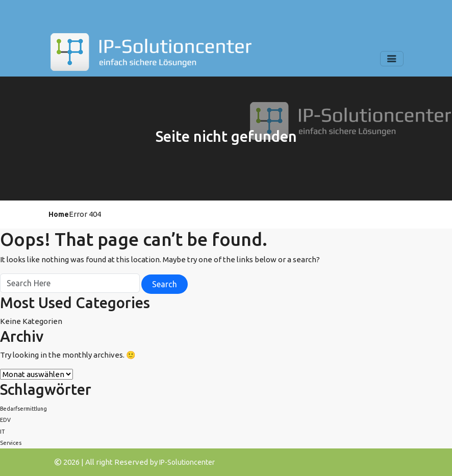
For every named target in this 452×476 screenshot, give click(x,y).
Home (59, 214)
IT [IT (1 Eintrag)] (2, 432)
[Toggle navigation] (392, 59)
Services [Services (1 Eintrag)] (11, 443)
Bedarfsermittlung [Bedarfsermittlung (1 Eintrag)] (23, 409)
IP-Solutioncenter (187, 462)
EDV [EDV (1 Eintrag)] (5, 420)
